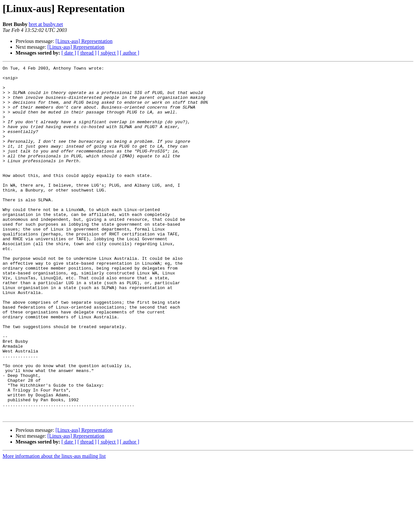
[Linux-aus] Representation (84, 41)
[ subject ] (108, 53)
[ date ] (69, 53)
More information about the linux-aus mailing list (54, 526)
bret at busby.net (46, 24)
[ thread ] (87, 53)
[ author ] (130, 53)
